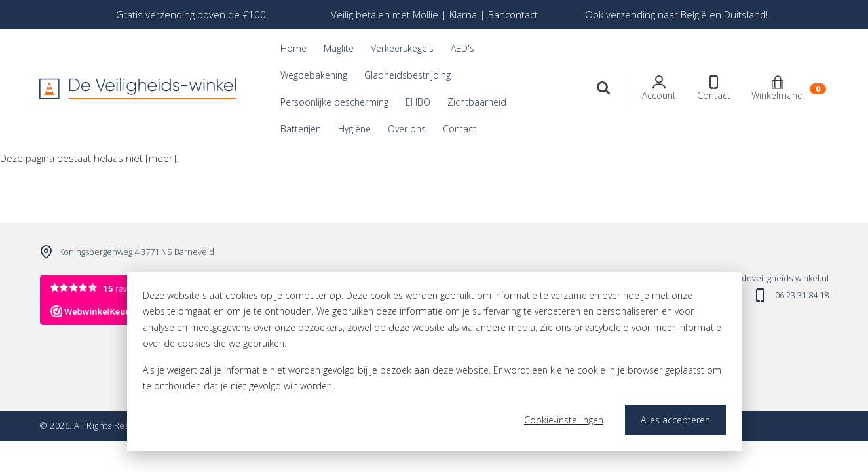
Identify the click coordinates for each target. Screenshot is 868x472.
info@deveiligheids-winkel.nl (774, 278)
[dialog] (434, 362)
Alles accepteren (675, 420)
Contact (460, 129)
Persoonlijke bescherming (334, 102)
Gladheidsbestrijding (407, 75)
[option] (192, 14)
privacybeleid (601, 327)
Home (293, 48)
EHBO (418, 102)
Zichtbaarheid (477, 102)
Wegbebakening (314, 75)
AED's (462, 48)
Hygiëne (354, 129)
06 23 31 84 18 (802, 295)
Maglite (339, 48)
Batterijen (301, 129)
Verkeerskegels (402, 48)
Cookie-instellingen (564, 420)
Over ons (407, 129)
